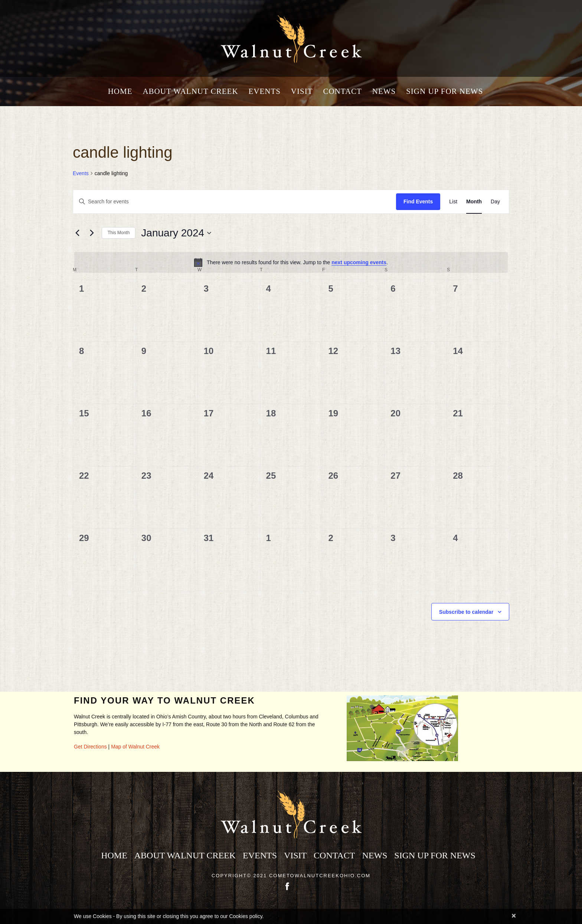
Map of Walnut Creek (135, 747)
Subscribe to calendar (466, 612)
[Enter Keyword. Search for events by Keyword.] (235, 202)
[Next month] (92, 233)
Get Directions (90, 747)
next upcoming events (359, 262)
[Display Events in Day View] (495, 202)
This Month (119, 233)
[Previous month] (77, 233)
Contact (342, 91)
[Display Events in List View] (453, 202)
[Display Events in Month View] (474, 202)
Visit (302, 91)
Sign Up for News (444, 91)
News (384, 91)
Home (120, 91)
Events (264, 91)
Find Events (418, 201)
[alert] (291, 262)
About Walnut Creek (190, 91)
